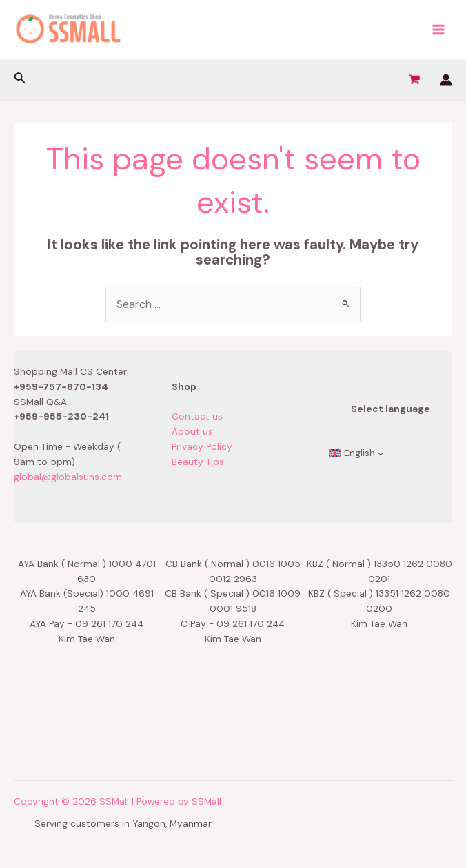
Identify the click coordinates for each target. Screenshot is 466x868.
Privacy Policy (202, 446)
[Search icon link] (20, 80)
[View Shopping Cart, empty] (414, 80)
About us (192, 431)
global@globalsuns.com (68, 477)
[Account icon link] (446, 80)
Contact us (197, 416)
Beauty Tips (198, 462)
